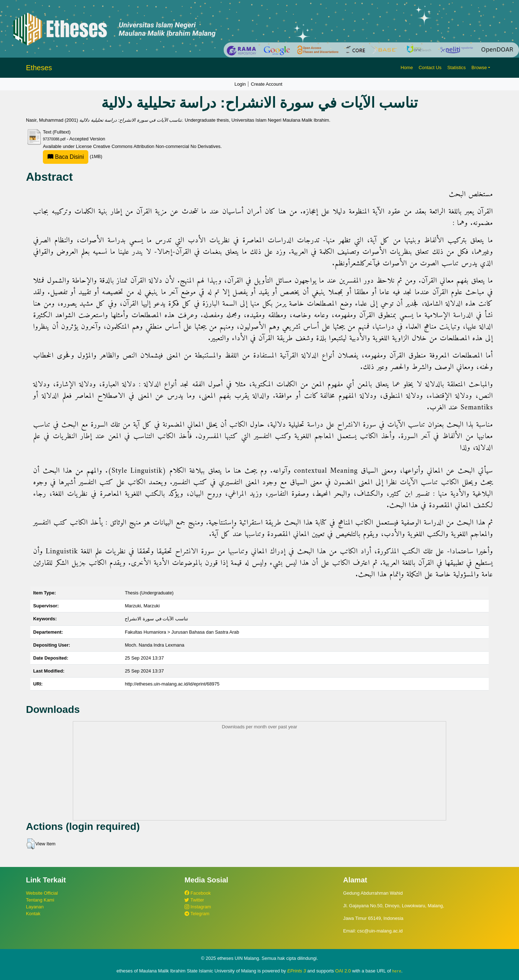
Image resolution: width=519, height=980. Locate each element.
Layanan (35, 907)
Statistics (456, 68)
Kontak (33, 914)
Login (240, 84)
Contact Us (430, 68)
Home (407, 68)
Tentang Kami (40, 900)
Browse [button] (479, 68)
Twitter (194, 900)
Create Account (267, 84)
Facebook (198, 893)
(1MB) (73, 156)
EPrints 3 (297, 971)
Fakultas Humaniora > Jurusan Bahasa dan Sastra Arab (182, 632)
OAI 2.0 (343, 971)
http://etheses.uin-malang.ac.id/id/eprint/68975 (172, 684)
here (397, 971)
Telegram (197, 914)
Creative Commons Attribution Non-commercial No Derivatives (157, 146)
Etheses (39, 68)
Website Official (42, 893)
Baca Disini (66, 157)
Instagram (198, 907)
